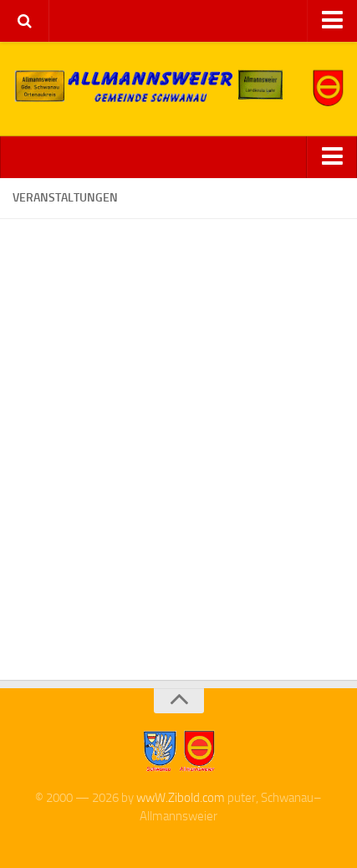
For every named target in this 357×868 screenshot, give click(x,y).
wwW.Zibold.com (181, 798)
